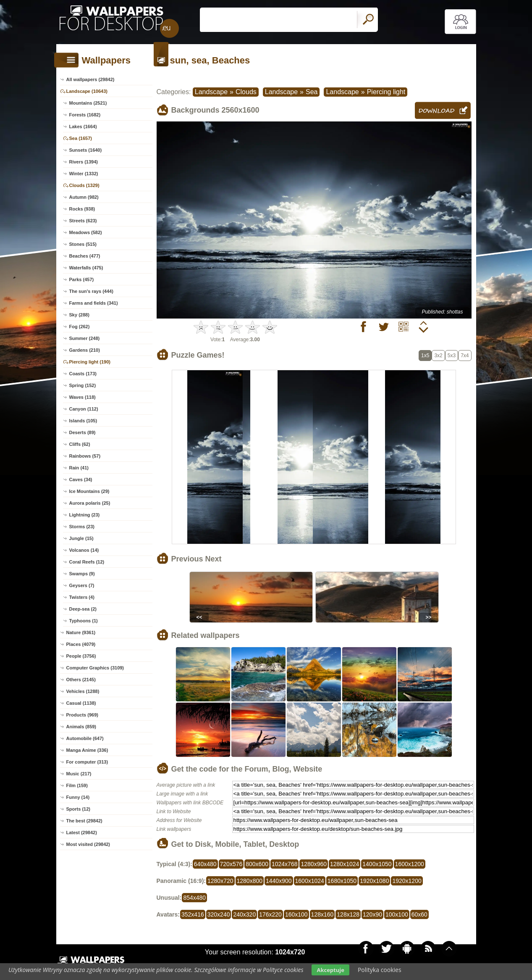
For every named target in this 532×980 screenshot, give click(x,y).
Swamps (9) (82, 574)
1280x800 (250, 881)
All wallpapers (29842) (90, 79)
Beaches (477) (85, 256)
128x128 (348, 914)
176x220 (270, 914)
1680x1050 (342, 881)
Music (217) (79, 774)
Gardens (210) (85, 350)
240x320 (244, 914)
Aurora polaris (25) (90, 503)
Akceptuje (330, 970)
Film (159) (77, 785)
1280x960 (314, 864)
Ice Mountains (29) (89, 491)
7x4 (465, 356)
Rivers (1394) (84, 162)
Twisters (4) (82, 597)
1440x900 (279, 881)
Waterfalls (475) (86, 268)
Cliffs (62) (80, 444)
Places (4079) (81, 644)
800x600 (257, 864)
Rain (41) (79, 468)
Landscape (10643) (87, 91)
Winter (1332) (84, 174)
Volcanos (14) (84, 550)
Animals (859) (81, 727)
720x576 (231, 864)
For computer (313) (87, 762)
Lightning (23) (85, 515)
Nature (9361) (81, 632)
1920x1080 (374, 881)
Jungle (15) (81, 538)
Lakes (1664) (83, 126)
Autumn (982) (84, 197)
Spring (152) (83, 385)
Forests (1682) (85, 115)
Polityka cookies (380, 970)
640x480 (205, 864)
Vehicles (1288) (83, 691)
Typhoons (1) (84, 621)
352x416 (193, 914)
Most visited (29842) (88, 844)
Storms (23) (82, 527)
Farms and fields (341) (94, 303)
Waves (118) (83, 397)
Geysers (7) (82, 585)
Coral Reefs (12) (87, 562)
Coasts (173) (83, 374)
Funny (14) (78, 797)
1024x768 (285, 864)
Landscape (211, 92)
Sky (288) (79, 315)
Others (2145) (81, 680)
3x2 (438, 356)
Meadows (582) (86, 232)
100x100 (397, 914)
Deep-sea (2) (83, 609)
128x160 (322, 914)
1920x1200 (407, 881)
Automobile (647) (85, 738)
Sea (312, 92)
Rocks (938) (82, 209)
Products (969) (82, 715)
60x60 (419, 914)
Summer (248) (85, 338)
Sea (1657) (81, 138)
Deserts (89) (83, 432)
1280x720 (220, 881)
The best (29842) (84, 821)
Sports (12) (78, 809)
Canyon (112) (84, 409)
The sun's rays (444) (91, 291)
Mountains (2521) (88, 103)
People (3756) (81, 656)
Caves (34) (81, 479)
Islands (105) (83, 421)
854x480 (194, 898)
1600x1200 (410, 864)
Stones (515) (83, 244)
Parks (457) (82, 279)
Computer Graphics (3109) (95, 668)
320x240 (219, 914)
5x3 (452, 356)
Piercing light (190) (90, 362)
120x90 (372, 914)
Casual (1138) (81, 703)
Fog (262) (80, 327)
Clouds (246, 92)
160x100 (296, 914)
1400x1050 (377, 864)
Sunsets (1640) (86, 150)
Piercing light (386, 92)
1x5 (425, 356)
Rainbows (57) (85, 456)
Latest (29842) (82, 832)
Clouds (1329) (84, 185)
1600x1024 (310, 881)
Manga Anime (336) (87, 750)
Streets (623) (83, 221)
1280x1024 (345, 864)
